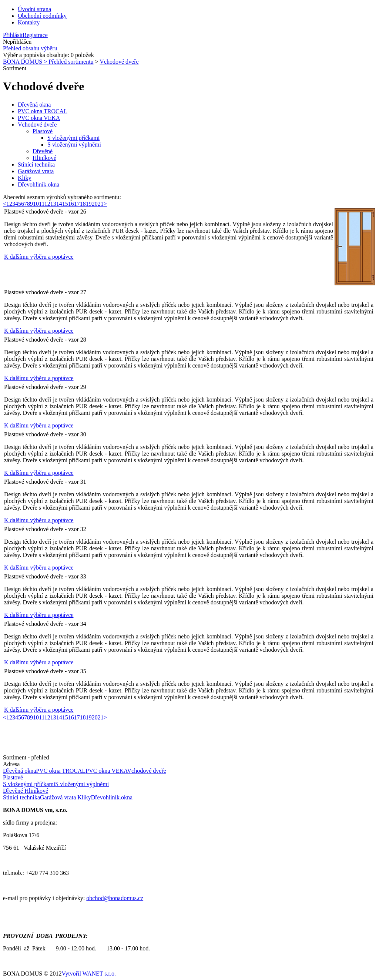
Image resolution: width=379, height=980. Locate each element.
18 (83, 204)
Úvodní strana (34, 9)
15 (65, 204)
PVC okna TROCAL (43, 111)
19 (89, 204)
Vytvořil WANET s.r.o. (89, 974)
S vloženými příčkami (73, 138)
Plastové (43, 131)
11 (42, 204)
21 (101, 204)
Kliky (24, 178)
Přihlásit (13, 35)
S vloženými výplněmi (74, 145)
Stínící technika (36, 165)
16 (71, 204)
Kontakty (29, 22)
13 (53, 204)
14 (59, 204)
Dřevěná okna (34, 105)
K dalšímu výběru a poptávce (39, 257)
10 (36, 204)
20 (95, 204)
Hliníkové (44, 158)
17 (77, 204)
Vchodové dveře (119, 62)
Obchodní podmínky (42, 16)
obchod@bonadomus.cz (115, 898)
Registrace (35, 35)
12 (47, 204)
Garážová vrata (36, 171)
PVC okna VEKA (39, 118)
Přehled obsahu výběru (30, 48)
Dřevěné (43, 151)
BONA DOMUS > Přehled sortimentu (48, 62)
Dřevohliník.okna (38, 184)
